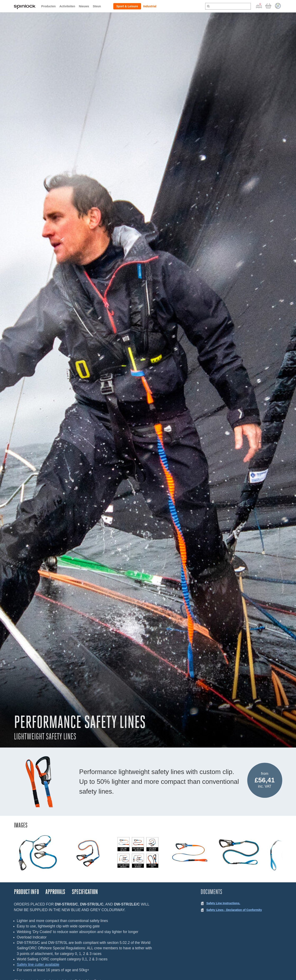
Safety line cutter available (38, 965)
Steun (97, 6)
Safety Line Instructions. (223, 903)
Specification (85, 892)
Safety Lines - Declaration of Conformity (234, 910)
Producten (48, 6)
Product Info (26, 892)
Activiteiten (67, 6)
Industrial (150, 6)
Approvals (55, 892)
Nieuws (84, 6)
